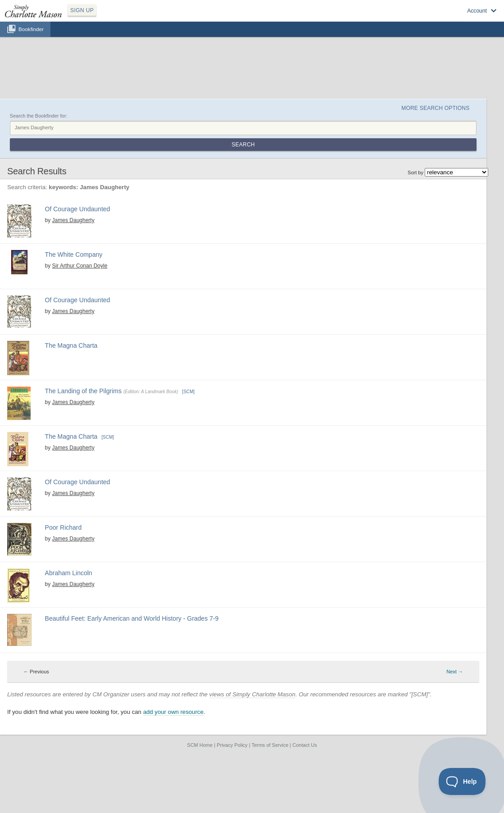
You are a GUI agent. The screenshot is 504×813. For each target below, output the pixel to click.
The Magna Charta (71, 345)
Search (243, 145)
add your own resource (173, 712)
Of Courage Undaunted (78, 209)
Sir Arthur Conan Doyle (80, 266)
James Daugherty (73, 220)
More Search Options (435, 108)
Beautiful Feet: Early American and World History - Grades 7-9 (132, 618)
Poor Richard (64, 527)
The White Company (74, 254)
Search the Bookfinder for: (39, 116)
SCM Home (200, 745)
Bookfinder (31, 29)
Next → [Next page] (455, 672)
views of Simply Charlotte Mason (252, 694)
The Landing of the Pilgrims (83, 391)
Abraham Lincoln (69, 573)
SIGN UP (82, 10)
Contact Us (304, 745)
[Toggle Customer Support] (462, 781)
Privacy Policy (232, 745)
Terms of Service (270, 745)
